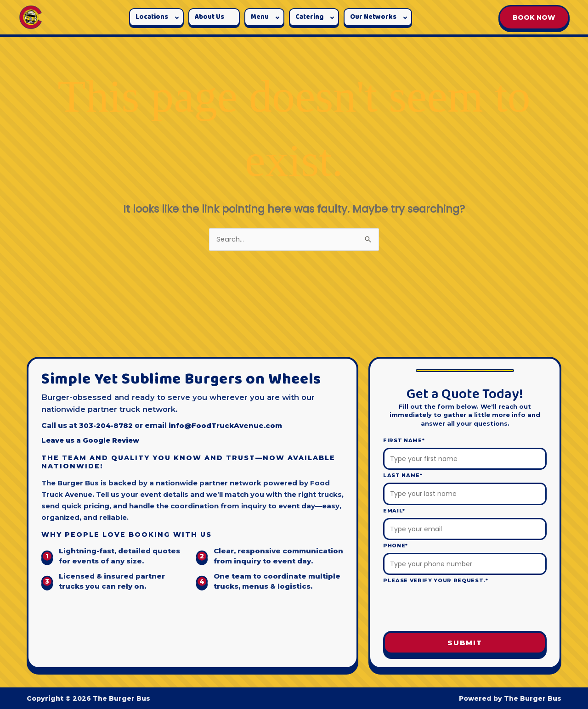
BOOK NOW (534, 17)
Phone (396, 546)
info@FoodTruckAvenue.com (227, 425)
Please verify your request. (436, 581)
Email (394, 511)
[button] (156, 17)
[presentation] (465, 609)
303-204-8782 (106, 425)
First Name (404, 440)
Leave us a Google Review (92, 441)
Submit (465, 643)
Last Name (403, 476)
